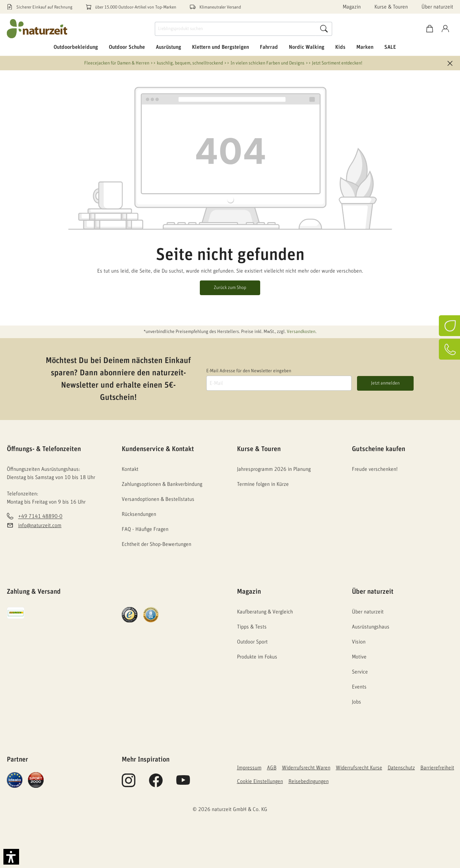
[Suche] (324, 29)
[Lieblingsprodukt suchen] (236, 29)
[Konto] (445, 29)
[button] (11, 857)
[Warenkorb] (430, 29)
